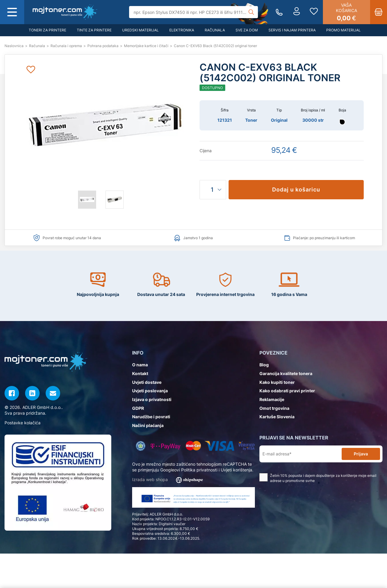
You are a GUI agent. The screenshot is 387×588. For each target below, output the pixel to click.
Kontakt (140, 373)
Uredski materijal (140, 30)
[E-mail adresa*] (302, 454)
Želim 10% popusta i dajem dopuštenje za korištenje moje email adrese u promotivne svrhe (318, 478)
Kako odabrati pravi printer (287, 391)
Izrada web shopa (169, 480)
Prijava (361, 454)
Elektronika (182, 30)
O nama (140, 365)
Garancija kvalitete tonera (286, 373)
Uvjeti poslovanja (150, 391)
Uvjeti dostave (147, 382)
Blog (264, 365)
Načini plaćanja (148, 425)
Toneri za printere (47, 30)
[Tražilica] (194, 12)
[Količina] (213, 190)
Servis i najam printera (292, 30)
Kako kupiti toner (277, 382)
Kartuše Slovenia (277, 417)
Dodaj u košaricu (296, 190)
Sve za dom (247, 30)
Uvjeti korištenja (236, 470)
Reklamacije (272, 399)
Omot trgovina (274, 408)
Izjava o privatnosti (152, 399)
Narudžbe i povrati (151, 417)
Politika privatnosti (199, 470)
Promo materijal (343, 30)
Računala (215, 30)
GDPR (138, 408)
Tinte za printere (94, 30)
